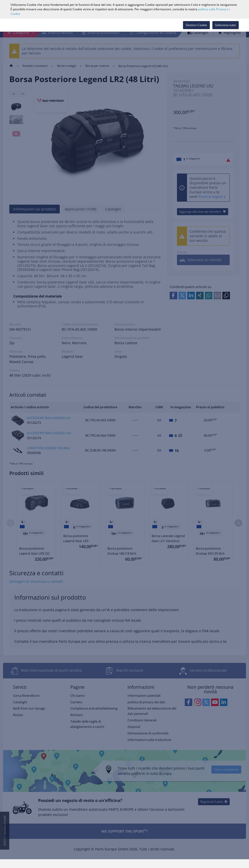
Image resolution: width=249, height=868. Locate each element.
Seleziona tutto (226, 25)
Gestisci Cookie (196, 25)
